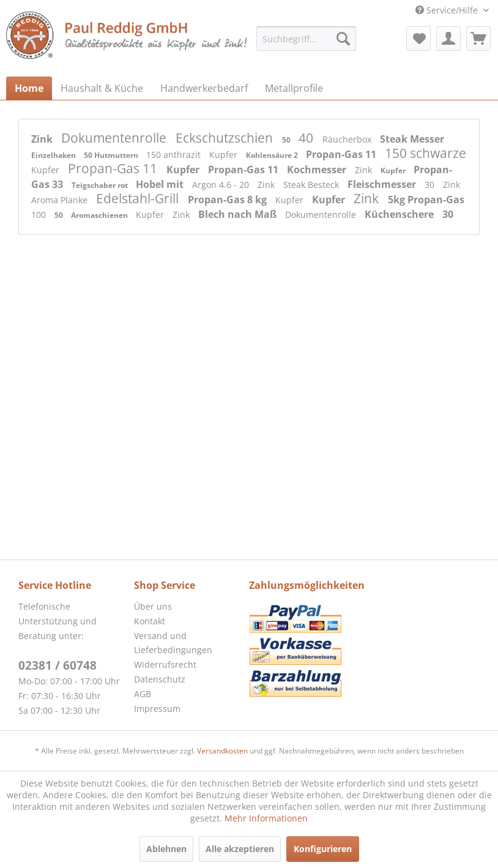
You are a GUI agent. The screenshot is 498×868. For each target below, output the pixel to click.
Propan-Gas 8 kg (229, 200)
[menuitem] (306, 39)
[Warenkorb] (478, 39)
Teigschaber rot (101, 185)
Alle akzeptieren (240, 849)
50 (287, 140)
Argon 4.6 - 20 (222, 185)
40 (307, 138)
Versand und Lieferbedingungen (173, 643)
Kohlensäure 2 (273, 155)
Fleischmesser (383, 184)
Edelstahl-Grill (139, 198)
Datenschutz (160, 679)
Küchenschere (400, 214)
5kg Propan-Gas (426, 200)
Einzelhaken (54, 155)
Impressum (157, 709)
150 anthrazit (175, 155)
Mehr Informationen (266, 818)
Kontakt (150, 621)
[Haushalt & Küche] (102, 88)
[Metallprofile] (294, 88)
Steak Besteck (312, 185)
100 (40, 215)
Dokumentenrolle (115, 138)
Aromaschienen (100, 215)
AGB (143, 694)
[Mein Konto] (448, 39)
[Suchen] (343, 39)
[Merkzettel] (418, 39)
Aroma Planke (61, 200)
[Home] (29, 88)
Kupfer (225, 155)
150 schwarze (426, 153)
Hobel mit (161, 184)
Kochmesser (318, 170)
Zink (43, 139)
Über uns (153, 606)
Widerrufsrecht (165, 664)
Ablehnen (166, 849)
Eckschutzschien (226, 138)
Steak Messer (412, 139)
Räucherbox (348, 139)
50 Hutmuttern (112, 155)
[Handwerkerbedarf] (204, 88)
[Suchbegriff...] (306, 39)
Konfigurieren (323, 849)
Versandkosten (222, 751)
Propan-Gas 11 (342, 154)
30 (431, 185)
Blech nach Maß (239, 214)
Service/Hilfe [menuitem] (448, 10)
